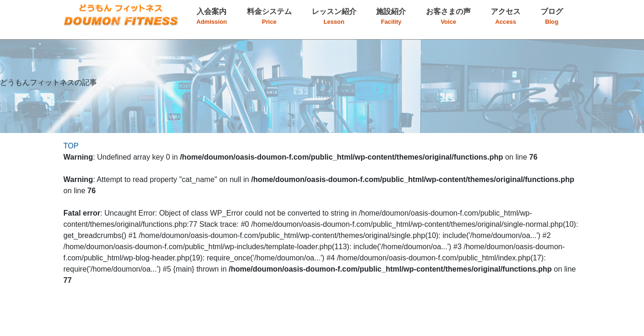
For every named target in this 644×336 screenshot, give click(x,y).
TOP (71, 146)
